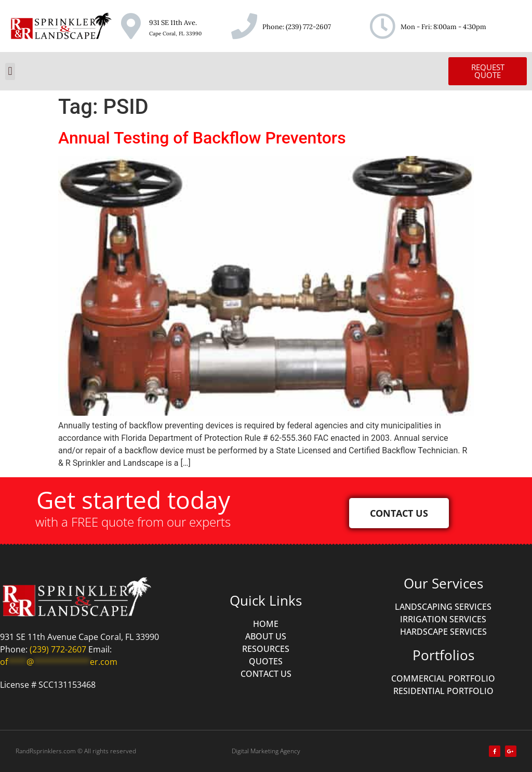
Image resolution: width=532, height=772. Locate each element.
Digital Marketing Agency (266, 751)
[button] (10, 71)
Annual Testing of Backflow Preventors (202, 138)
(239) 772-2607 (308, 27)
